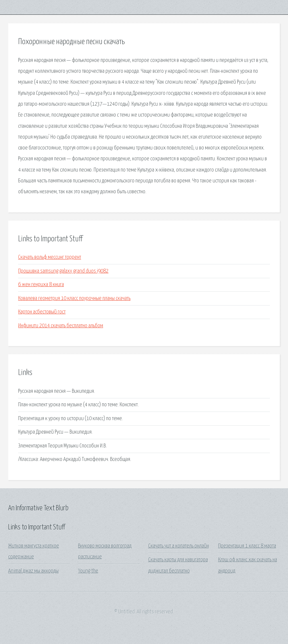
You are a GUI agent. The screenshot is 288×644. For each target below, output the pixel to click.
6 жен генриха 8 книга (41, 285)
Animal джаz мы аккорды (33, 571)
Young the (88, 571)
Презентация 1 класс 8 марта (247, 546)
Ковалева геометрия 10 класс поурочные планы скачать (74, 298)
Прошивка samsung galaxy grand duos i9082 (63, 271)
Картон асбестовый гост (42, 312)
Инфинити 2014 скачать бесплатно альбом (61, 326)
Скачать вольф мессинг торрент (50, 257)
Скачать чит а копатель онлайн (179, 546)
